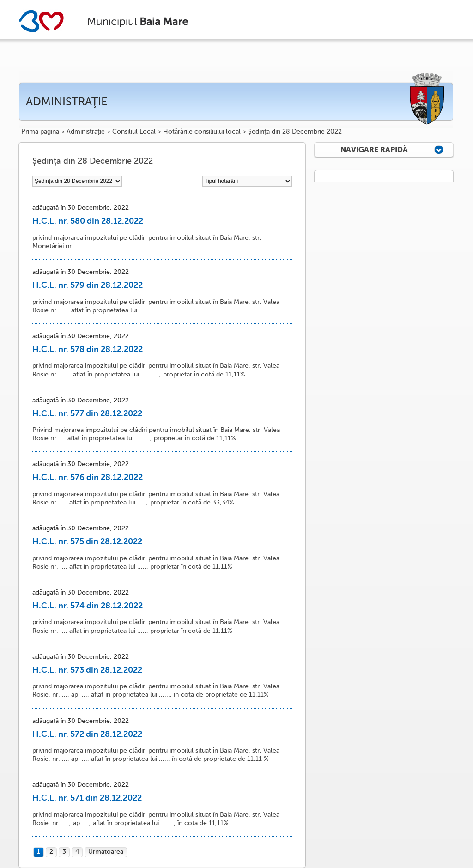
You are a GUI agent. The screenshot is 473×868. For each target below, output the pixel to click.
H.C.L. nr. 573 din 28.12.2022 (87, 670)
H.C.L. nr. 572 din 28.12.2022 (87, 734)
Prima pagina (40, 132)
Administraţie (86, 132)
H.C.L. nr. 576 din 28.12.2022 (88, 477)
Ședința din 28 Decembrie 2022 (295, 132)
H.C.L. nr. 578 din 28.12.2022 (88, 349)
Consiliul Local (134, 132)
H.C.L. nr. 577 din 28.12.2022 (87, 413)
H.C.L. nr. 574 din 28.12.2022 (88, 606)
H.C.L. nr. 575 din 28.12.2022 (87, 541)
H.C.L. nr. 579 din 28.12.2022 (88, 285)
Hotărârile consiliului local (202, 132)
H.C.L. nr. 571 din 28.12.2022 (87, 798)
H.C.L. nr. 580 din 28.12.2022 (88, 221)
